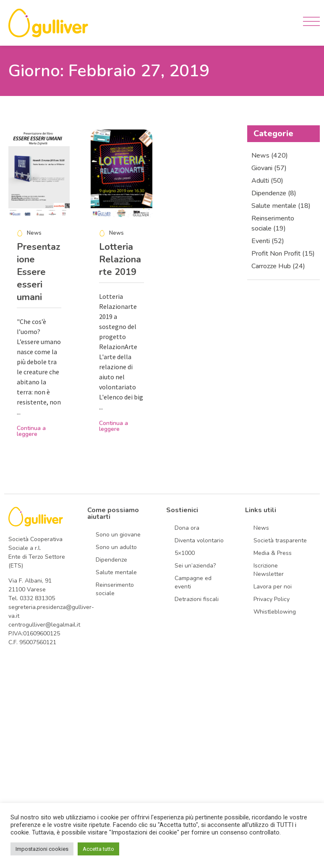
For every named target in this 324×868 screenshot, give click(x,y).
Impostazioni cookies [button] (42, 849)
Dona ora (187, 528)
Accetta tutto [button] (98, 849)
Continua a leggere (31, 431)
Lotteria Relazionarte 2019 (120, 259)
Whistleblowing (275, 612)
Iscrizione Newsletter (269, 570)
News (261, 528)
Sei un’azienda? (195, 566)
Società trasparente (280, 540)
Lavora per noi (273, 587)
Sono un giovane (118, 535)
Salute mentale (116, 572)
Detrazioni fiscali (197, 599)
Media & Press (273, 553)
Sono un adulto (116, 547)
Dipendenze (111, 560)
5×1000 (185, 553)
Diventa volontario (199, 540)
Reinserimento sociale (115, 589)
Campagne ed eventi (193, 582)
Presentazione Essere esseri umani (39, 272)
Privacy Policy (272, 599)
